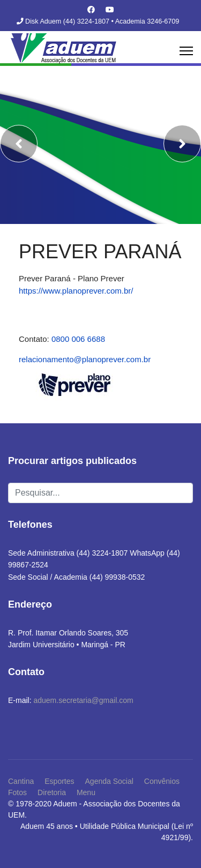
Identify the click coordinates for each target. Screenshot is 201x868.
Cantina (21, 781)
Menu (86, 792)
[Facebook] (91, 10)
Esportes (59, 781)
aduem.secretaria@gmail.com (83, 700)
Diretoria (52, 792)
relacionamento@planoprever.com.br (85, 359)
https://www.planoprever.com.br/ (76, 291)
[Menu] (186, 51)
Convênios (162, 781)
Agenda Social (109, 781)
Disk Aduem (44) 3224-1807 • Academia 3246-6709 (102, 21)
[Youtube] (110, 10)
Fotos (17, 792)
